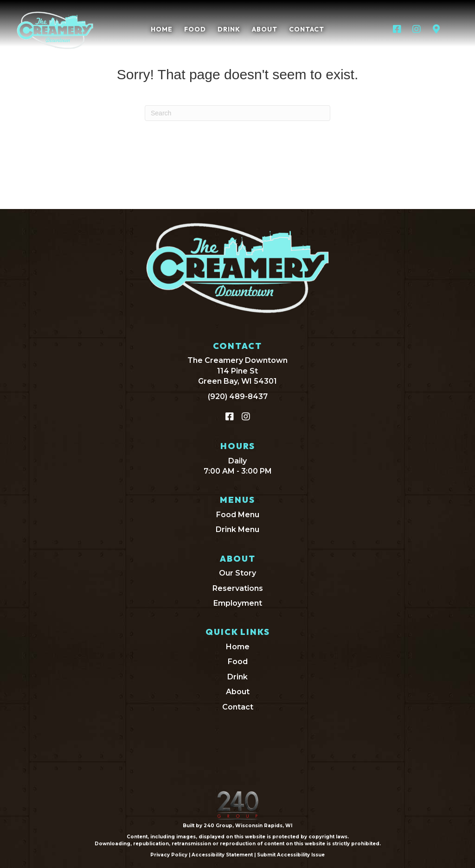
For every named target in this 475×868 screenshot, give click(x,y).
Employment (238, 603)
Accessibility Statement (222, 855)
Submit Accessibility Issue (291, 855)
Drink (237, 677)
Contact (238, 707)
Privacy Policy (169, 855)
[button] (397, 29)
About (238, 692)
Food (238, 662)
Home (238, 647)
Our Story (237, 573)
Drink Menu (237, 529)
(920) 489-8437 (238, 396)
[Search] (237, 113)
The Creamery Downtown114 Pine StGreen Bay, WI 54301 (237, 371)
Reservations (238, 588)
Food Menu (238, 515)
